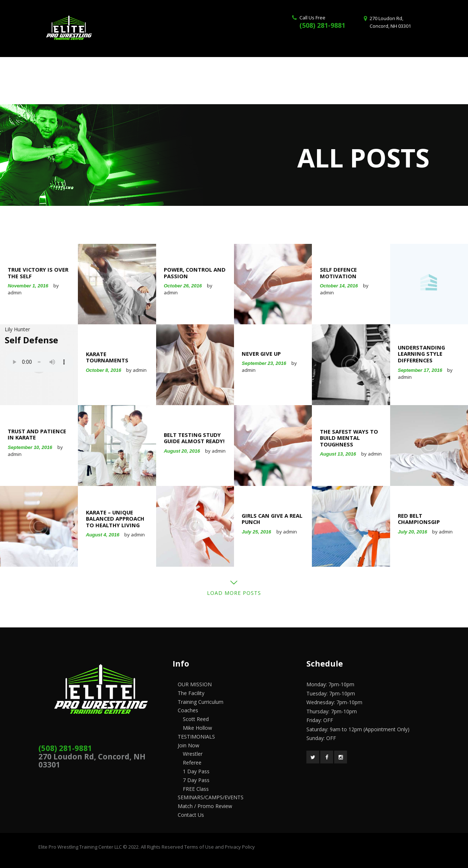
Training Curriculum (201, 702)
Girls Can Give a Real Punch (272, 519)
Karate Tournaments (107, 357)
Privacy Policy (240, 847)
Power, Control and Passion (195, 273)
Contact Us (191, 815)
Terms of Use (199, 847)
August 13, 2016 (338, 454)
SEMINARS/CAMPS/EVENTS (211, 797)
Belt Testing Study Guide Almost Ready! (194, 438)
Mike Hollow (197, 728)
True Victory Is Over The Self (38, 273)
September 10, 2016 (30, 447)
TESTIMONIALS (196, 737)
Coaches (188, 710)
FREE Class (196, 789)
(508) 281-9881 (322, 25)
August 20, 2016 (182, 451)
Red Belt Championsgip (419, 519)
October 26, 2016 (183, 286)
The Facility (191, 693)
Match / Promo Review (205, 806)
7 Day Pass (196, 780)
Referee (192, 763)
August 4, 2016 (103, 535)
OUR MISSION (195, 684)
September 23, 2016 (264, 364)
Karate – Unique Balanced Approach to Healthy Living (115, 519)
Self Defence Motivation (338, 273)
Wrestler (193, 754)
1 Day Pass (196, 771)
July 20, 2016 (412, 532)
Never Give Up (261, 354)
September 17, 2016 (420, 370)
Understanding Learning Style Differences (421, 354)
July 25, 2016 (256, 532)
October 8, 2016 (104, 370)
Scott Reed (196, 719)
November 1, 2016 (28, 286)
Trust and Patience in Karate (37, 435)
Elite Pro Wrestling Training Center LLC (81, 847)
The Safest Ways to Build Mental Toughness (349, 438)
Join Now (188, 745)
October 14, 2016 (339, 286)
